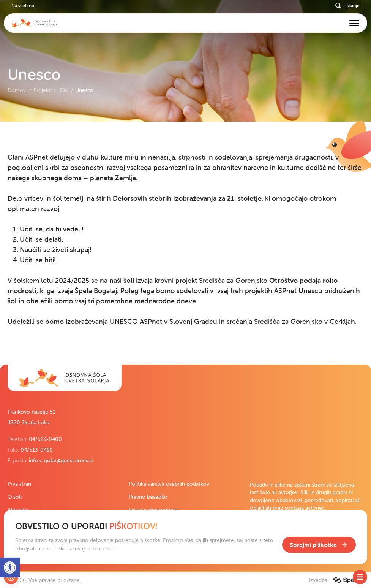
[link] (65, 378)
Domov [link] (17, 90)
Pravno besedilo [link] (148, 497)
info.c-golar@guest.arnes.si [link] (61, 460)
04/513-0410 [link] (37, 450)
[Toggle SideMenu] (360, 577)
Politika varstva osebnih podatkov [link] (169, 484)
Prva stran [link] (19, 484)
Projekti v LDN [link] (51, 90)
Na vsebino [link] (23, 6)
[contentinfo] (185, 243)
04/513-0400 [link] (45, 439)
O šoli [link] (15, 497)
